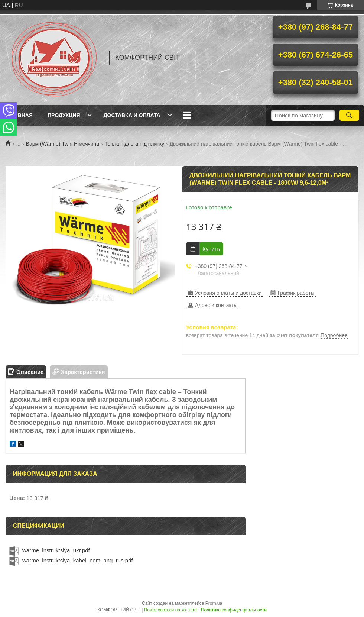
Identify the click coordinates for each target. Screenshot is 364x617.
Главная (20, 115)
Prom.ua (214, 603)
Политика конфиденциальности (234, 610)
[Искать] (349, 115)
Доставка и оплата (132, 115)
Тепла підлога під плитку (134, 144)
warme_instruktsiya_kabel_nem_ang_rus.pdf (78, 560)
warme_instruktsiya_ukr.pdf (56, 550)
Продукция (64, 115)
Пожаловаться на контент (171, 610)
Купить (211, 249)
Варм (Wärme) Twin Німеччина (63, 144)
